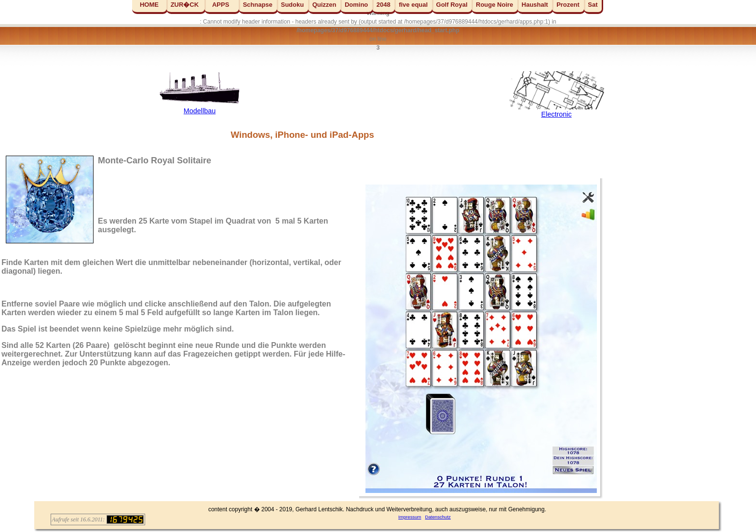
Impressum (410, 517)
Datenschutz (438, 517)
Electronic (556, 114)
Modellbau (200, 111)
